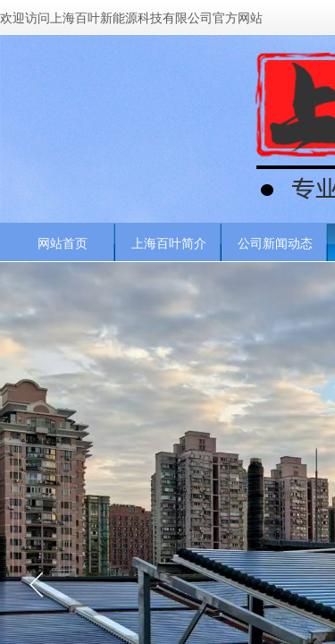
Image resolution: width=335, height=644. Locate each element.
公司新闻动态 (275, 243)
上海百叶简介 (169, 243)
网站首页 (63, 243)
